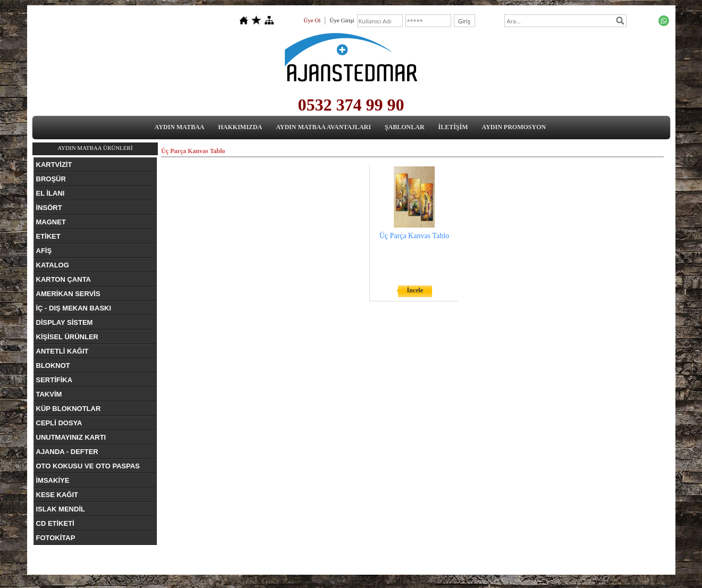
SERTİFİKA (54, 380)
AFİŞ (44, 251)
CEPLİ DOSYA (59, 423)
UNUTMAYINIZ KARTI (71, 437)
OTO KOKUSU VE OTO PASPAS (88, 466)
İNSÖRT (49, 208)
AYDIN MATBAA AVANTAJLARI (323, 127)
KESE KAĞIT (57, 495)
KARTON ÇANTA (64, 279)
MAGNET (51, 222)
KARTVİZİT (54, 165)
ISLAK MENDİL (61, 509)
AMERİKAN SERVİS (68, 294)
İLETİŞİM (453, 127)
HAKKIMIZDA (240, 127)
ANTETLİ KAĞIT (62, 351)
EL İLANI (50, 193)
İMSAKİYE (53, 480)
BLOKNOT (53, 366)
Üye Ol (312, 20)
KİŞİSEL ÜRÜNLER (67, 337)
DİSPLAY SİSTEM (65, 322)
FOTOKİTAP (56, 538)
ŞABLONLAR (405, 127)
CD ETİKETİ (55, 523)
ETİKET (48, 236)
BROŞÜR (51, 179)
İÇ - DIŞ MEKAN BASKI (74, 308)
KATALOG (53, 265)
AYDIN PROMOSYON (514, 127)
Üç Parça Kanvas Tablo (414, 236)
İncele (415, 290)
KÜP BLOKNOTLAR (69, 409)
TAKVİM (49, 394)
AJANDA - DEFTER (67, 452)
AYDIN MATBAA (180, 127)
